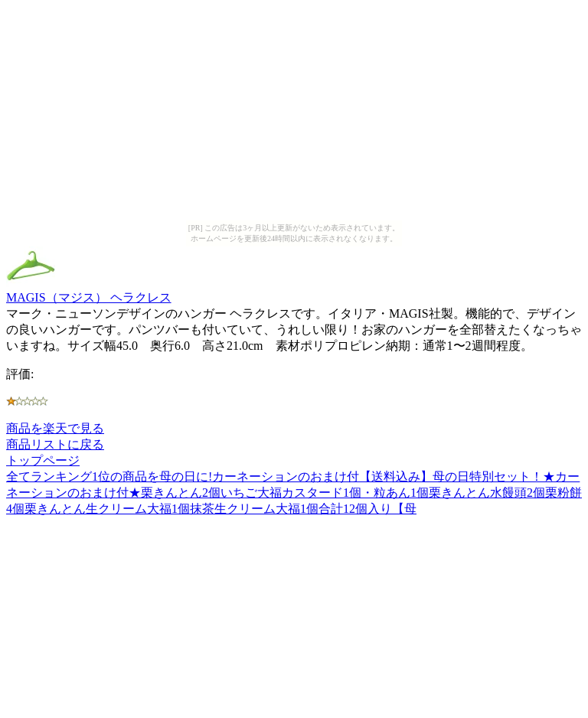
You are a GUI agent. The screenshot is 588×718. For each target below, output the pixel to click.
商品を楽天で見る (55, 428)
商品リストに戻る (55, 444)
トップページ (43, 460)
